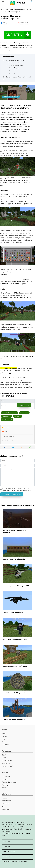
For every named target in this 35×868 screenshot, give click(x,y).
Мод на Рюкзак (24, 413)
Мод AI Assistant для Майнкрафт (15, 666)
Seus (3, 806)
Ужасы (4, 742)
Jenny (4, 734)
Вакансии (7, 846)
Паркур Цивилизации (10, 782)
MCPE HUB (21, 3)
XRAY (4, 755)
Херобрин (5, 745)
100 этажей (6, 777)
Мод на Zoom (18, 416)
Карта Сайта (8, 856)
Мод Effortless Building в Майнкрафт (17, 693)
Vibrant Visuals (7, 801)
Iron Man (5, 736)
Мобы (16, 71)
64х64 (4, 758)
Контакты (7, 841)
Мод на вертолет (6, 416)
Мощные (5, 798)
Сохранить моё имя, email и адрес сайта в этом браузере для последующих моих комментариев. (17, 489)
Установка (17, 74)
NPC (3, 739)
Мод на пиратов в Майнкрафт (14, 720)
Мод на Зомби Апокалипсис (9, 413)
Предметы (17, 68)
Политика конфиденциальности (15, 861)
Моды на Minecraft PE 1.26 (19, 10)
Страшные (6, 804)
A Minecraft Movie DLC (17, 66)
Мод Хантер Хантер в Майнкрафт (15, 639)
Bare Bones (6, 809)
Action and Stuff (7, 766)
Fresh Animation (8, 761)
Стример (5, 785)
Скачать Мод (24, 405)
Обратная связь (9, 851)
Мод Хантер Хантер (7, 419)
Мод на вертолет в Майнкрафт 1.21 (16, 586)
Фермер (5, 779)
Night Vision (6, 763)
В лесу (4, 788)
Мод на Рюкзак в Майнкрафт (14, 559)
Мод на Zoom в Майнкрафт (13, 613)
